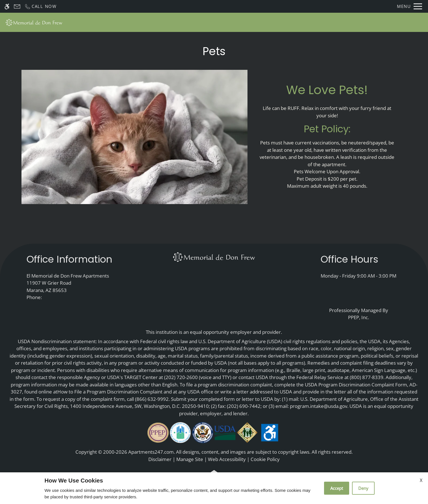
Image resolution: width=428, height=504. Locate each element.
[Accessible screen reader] (7, 6)
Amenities (272, 22)
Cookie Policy (265, 459)
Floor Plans (208, 22)
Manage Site (190, 459)
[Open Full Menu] (409, 6)
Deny (363, 488)
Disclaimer (160, 459)
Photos (240, 22)
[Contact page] (17, 6)
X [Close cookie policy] (421, 480)
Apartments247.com (151, 452)
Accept (337, 488)
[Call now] (41, 6)
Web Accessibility (227, 459)
